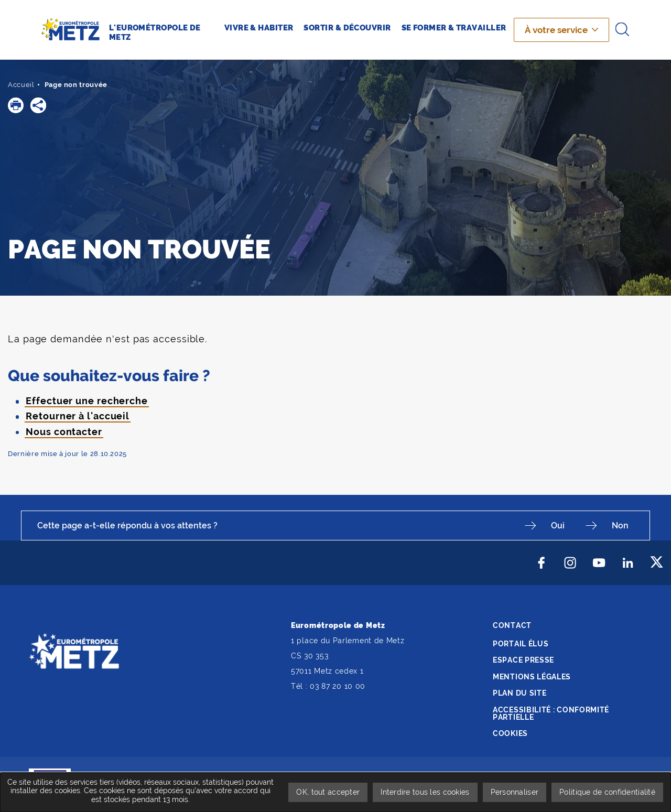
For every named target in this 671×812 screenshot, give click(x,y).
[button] (16, 105)
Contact (512, 625)
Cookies (510, 733)
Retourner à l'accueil (78, 416)
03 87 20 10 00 (338, 686)
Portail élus (521, 644)
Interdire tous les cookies (425, 792)
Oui (558, 526)
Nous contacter (64, 432)
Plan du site (520, 693)
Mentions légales (532, 677)
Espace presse (523, 660)
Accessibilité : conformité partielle (551, 713)
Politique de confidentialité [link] (607, 792)
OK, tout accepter (328, 792)
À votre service (556, 30)
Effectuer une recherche (87, 401)
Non (620, 526)
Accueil (21, 85)
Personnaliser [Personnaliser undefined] (515, 792)
